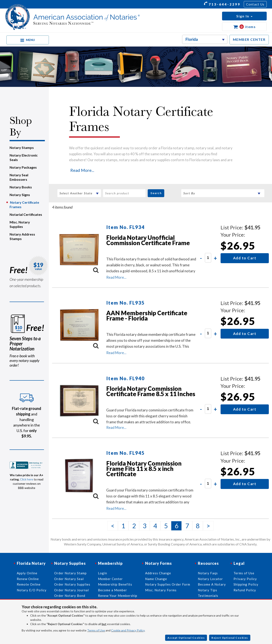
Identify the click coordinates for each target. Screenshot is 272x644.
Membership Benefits (115, 584)
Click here (27, 479)
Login (103, 573)
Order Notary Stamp (70, 573)
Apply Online (27, 573)
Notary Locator (210, 579)
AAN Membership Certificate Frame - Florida (147, 316)
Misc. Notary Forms (161, 590)
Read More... (82, 170)
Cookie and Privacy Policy (128, 630)
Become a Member (113, 590)
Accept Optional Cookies (186, 638)
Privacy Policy (245, 579)
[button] (244, 16)
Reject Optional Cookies (230, 638)
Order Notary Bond (70, 596)
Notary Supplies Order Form (168, 584)
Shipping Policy (246, 584)
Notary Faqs (208, 573)
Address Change (158, 573)
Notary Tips (208, 590)
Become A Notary (212, 584)
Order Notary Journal (72, 590)
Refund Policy (245, 590)
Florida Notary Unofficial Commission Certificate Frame (148, 240)
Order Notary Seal (69, 579)
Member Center (110, 579)
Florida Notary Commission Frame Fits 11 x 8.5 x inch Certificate (144, 469)
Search (156, 193)
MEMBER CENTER (249, 39)
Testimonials (208, 596)
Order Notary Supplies (72, 584)
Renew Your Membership (118, 596)
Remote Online (29, 584)
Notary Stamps (22, 148)
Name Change (156, 579)
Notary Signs (20, 195)
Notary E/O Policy (32, 590)
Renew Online (28, 579)
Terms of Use (96, 630)
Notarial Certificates (26, 214)
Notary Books (21, 187)
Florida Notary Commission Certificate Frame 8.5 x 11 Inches (151, 391)
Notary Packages (23, 167)
